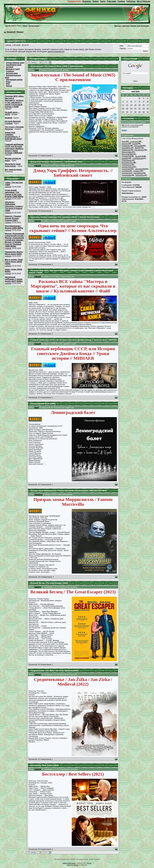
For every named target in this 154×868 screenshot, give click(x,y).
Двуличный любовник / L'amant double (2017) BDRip (14, 279)
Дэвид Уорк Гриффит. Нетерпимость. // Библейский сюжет (13, 136)
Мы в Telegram (144, 1)
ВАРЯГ (138, 148)
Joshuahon (140, 175)
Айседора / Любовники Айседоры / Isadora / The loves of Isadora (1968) (14, 206)
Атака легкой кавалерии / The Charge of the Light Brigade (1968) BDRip (14, 193)
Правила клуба (74, 1)
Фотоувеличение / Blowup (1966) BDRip (14, 227)
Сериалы (10, 71)
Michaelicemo (127, 163)
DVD (8, 84)
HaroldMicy (126, 148)
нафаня (8, 187)
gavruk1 (125, 144)
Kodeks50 (126, 146)
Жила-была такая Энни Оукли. (13, 165)
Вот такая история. (13, 170)
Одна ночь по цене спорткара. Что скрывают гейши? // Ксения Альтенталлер (65, 217)
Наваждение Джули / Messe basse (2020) (14, 253)
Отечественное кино (15, 63)
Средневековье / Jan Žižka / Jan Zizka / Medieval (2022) (54, 671)
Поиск (103, 1)
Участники (112, 1)
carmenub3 (126, 169)
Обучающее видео (14, 80)
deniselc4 (126, 173)
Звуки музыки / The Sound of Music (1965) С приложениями (57, 66)
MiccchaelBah (127, 154)
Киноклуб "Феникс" (15, 32)
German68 (138, 146)
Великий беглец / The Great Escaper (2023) (49, 583)
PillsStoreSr (139, 150)
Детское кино (12, 73)
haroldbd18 (138, 173)
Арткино (10, 67)
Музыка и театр (13, 69)
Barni (37, 408)
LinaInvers (134, 142)
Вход (25, 26)
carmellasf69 (140, 169)
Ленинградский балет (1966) (43, 404)
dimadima (38, 495)
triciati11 (137, 171)
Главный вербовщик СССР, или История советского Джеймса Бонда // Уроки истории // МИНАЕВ (14, 149)
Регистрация (34, 26)
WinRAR (9, 118)
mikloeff (38, 166)
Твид (37, 70)
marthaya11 (126, 165)
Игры (8, 82)
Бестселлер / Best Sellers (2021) (44, 765)
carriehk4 (125, 171)
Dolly (124, 142)
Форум (95, 1)
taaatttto (125, 158)
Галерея (121, 1)
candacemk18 (127, 167)
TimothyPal (126, 156)
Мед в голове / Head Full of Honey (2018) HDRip (14, 262)
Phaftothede (127, 161)
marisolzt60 (126, 175)
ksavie (135, 144)
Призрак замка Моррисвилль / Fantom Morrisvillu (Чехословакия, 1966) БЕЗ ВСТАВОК (69, 491)
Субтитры (131, 1)
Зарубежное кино (14, 65)
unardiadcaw (138, 158)
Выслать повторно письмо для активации (132, 26)
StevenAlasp (127, 152)
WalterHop (126, 150)
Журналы (87, 1)
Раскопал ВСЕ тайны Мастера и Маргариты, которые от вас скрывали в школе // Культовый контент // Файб (14, 101)
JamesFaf (139, 156)
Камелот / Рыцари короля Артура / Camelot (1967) (13, 218)
